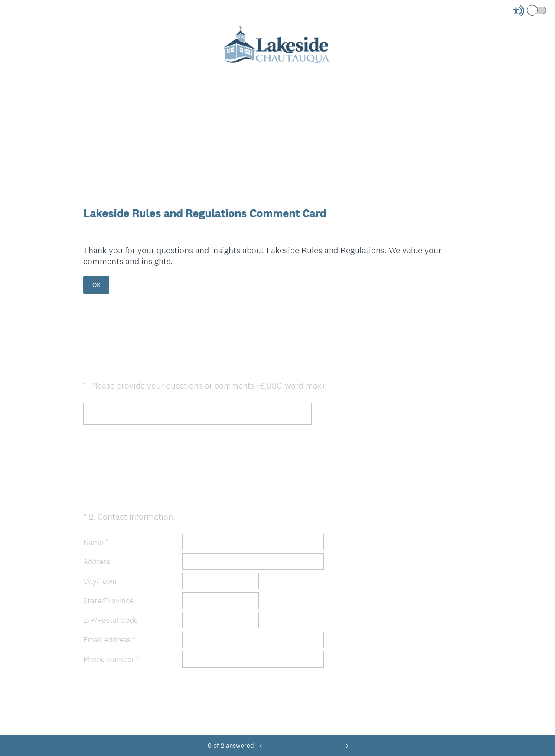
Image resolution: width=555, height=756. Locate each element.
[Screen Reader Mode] (530, 11)
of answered (231, 745)
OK (96, 285)
